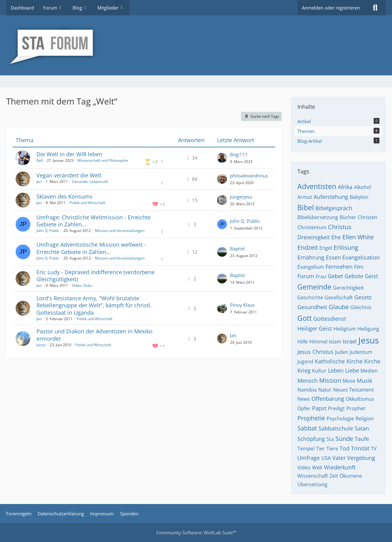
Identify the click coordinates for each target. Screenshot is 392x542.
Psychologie (340, 419)
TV (374, 449)
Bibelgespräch (334, 208)
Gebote (354, 276)
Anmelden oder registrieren (331, 8)
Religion (365, 419)
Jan (39, 182)
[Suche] (375, 8)
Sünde (344, 439)
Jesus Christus (315, 352)
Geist (371, 276)
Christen (367, 217)
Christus (340, 227)
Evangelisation (361, 257)
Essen (333, 257)
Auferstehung (331, 197)
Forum (306, 276)
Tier (320, 449)
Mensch (307, 381)
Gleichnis (361, 307)
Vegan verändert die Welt (69, 175)
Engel (326, 248)
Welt (317, 468)
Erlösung (346, 247)
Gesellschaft (339, 298)
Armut (305, 197)
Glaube (339, 307)
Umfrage (309, 458)
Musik (364, 381)
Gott (305, 318)
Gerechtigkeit (348, 288)
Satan (362, 428)
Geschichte (310, 298)
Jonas (41, 345)
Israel (350, 341)
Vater (339, 458)
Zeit (334, 476)
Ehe (336, 237)
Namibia (307, 390)
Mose (349, 381)
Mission (330, 380)
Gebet (335, 276)
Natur (325, 390)
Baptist (237, 248)
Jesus (369, 340)
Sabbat (307, 428)
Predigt (336, 408)
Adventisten (317, 186)
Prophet (356, 408)
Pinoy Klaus (242, 305)
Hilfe (303, 342)
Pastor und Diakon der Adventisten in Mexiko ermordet (94, 335)
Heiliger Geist (315, 328)
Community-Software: (196, 533)
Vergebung (361, 458)
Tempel (306, 449)
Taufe (362, 439)
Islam (335, 342)
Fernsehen (339, 267)
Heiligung (368, 329)
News (304, 399)
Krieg (304, 370)
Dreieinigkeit (314, 237)
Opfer (304, 408)
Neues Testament (354, 390)
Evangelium (311, 267)
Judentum (361, 352)
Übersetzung (312, 484)
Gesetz (363, 297)
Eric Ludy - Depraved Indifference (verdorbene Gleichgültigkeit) (96, 276)
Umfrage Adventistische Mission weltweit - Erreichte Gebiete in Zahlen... (91, 248)
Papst (319, 408)
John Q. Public (48, 231)
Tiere (332, 449)
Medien (369, 371)
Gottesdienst (330, 319)
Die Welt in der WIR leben (69, 154)
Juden (342, 352)
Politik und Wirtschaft (87, 203)
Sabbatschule (336, 428)
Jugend (305, 362)
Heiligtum (345, 329)
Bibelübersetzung (318, 217)
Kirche (372, 361)
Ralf (40, 160)
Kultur (319, 371)
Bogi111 (239, 154)
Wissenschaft (313, 476)
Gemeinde (314, 287)
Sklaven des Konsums (64, 196)
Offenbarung (328, 399)
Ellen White (358, 237)
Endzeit (308, 247)
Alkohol (363, 187)
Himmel (318, 342)
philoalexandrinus (249, 176)
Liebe (352, 370)
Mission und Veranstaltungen (120, 231)
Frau (321, 276)
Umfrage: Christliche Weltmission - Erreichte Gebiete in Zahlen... (94, 221)
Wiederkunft (340, 467)
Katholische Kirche (339, 361)
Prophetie (311, 418)
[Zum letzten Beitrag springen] (222, 158)
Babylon (359, 197)
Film (359, 267)
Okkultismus (360, 399)
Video (304, 468)
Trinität (360, 448)
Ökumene (351, 476)
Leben (336, 370)
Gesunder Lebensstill (90, 182)
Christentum (312, 227)
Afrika (345, 187)
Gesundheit (312, 307)
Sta (330, 439)
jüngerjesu (241, 197)
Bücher (348, 217)
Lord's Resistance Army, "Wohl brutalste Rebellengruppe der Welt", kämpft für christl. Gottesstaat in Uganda (94, 305)
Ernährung (311, 257)
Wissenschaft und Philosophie (103, 160)
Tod (345, 448)
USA (326, 458)
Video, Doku (82, 285)
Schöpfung (311, 439)
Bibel (306, 207)
